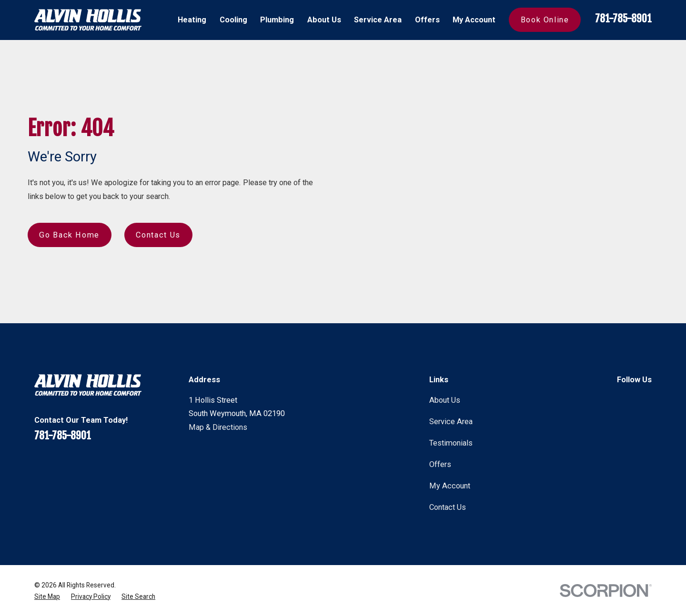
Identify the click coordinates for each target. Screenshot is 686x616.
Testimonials (451, 443)
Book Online (545, 20)
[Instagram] (646, 399)
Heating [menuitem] (192, 20)
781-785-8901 (623, 18)
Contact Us (158, 235)
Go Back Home (69, 235)
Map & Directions (218, 427)
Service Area (451, 422)
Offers (440, 464)
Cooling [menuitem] (233, 20)
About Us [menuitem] (324, 20)
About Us (445, 400)
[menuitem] (47, 596)
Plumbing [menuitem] (277, 20)
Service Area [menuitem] (378, 20)
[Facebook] (622, 399)
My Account (450, 486)
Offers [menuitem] (427, 20)
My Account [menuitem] (474, 20)
